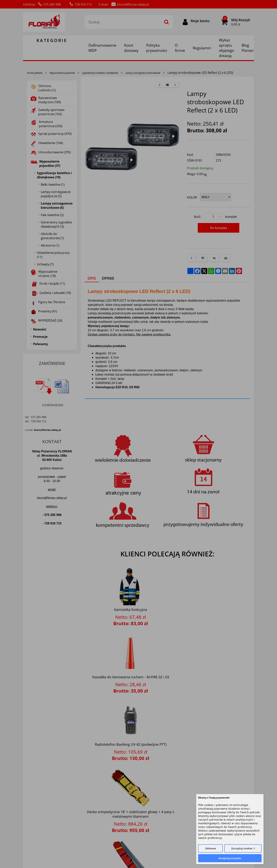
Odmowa (211, 848)
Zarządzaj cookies (242, 848)
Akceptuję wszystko (230, 858)
